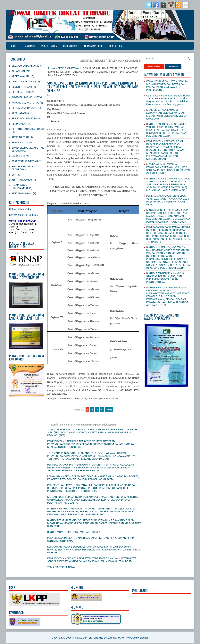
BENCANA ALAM (21, 142)
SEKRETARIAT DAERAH (25, 161)
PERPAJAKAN (19, 124)
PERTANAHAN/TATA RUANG (28, 129)
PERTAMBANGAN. (22, 193)
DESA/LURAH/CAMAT (24, 66)
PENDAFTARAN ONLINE (93, 46)
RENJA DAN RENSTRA (24, 118)
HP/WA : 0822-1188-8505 (24, 215)
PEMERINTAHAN (21, 87)
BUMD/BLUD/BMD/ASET (26, 97)
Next (109, 410)
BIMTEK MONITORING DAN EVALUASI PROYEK (74, 532)
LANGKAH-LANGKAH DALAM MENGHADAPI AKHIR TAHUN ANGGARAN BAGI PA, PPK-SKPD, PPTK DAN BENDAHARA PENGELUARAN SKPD (93, 478)
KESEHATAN (19, 113)
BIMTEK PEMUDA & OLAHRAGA (23, 168)
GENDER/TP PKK (21, 92)
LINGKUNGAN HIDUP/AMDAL (20, 187)
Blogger (144, 638)
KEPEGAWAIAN (20, 76)
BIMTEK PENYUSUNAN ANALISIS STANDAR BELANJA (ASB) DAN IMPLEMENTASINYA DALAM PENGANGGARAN (165, 278)
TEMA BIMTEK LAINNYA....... (63, 567)
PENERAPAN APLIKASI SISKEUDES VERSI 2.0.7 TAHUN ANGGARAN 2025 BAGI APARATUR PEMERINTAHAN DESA (168, 200)
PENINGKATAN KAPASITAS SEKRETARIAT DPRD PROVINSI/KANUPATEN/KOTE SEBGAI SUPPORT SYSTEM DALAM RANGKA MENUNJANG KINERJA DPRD (92, 560)
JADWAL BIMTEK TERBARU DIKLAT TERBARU (98, 638)
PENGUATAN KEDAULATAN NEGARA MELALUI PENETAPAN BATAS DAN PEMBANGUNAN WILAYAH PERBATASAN (167, 86)
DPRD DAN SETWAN (23, 82)
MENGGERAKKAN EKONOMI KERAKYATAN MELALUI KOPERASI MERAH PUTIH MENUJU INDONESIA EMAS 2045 (167, 114)
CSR (14, 175)
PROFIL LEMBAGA (49, 46)
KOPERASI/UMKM (22, 180)
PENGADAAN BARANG (24, 108)
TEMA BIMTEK (29, 46)
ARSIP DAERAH (20, 137)
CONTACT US (116, 46)
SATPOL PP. (18, 156)
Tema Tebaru (154, 67)
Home (14, 46)
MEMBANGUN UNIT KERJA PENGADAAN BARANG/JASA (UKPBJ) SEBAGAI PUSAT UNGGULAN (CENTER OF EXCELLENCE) (168, 169)
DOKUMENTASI (70, 46)
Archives (173, 67)
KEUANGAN (18, 71)
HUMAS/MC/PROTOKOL (25, 103)
